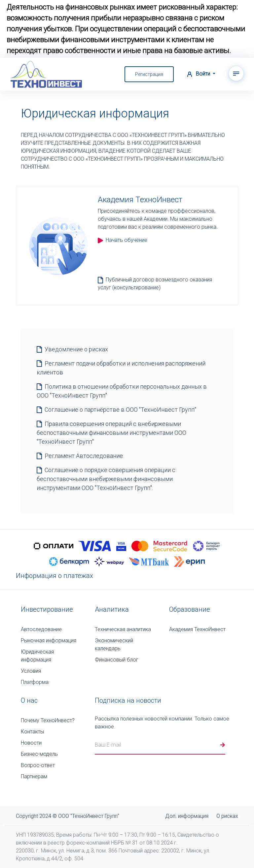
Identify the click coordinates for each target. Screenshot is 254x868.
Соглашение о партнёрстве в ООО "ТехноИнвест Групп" (120, 410)
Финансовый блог (117, 660)
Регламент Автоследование (84, 456)
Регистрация (149, 74)
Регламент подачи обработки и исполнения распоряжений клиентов (121, 368)
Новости (31, 743)
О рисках (227, 816)
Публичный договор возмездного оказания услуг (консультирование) (155, 284)
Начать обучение (123, 240)
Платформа (35, 682)
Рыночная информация (49, 641)
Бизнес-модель (39, 754)
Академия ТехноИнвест (197, 629)
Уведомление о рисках (76, 349)
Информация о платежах (54, 576)
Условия (31, 671)
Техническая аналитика (123, 629)
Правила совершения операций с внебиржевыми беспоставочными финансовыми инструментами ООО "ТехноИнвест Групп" (111, 433)
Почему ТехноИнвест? (48, 720)
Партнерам (34, 776)
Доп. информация (187, 816)
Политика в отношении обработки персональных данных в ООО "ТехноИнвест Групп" (122, 391)
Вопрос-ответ (38, 765)
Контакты (32, 732)
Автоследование (41, 629)
